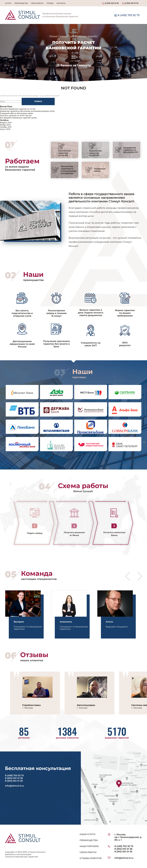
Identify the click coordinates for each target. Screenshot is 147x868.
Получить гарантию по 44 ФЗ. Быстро (16, 115)
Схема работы (37, 3)
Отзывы (50, 3)
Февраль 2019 (6, 123)
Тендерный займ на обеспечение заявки (17, 113)
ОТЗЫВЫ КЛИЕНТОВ (91, 858)
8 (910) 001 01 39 (130, 3)
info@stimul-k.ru (14, 786)
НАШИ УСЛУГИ (87, 834)
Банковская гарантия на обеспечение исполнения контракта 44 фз (27, 111)
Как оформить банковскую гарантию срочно (18, 118)
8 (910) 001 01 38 (110, 3)
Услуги (8, 3)
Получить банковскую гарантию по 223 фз (18, 109)
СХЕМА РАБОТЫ (88, 852)
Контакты (61, 3)
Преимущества (21, 3)
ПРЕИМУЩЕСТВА (89, 840)
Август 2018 (5, 129)
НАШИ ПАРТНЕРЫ (89, 846)
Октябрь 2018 (6, 127)
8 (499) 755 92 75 (127, 15)
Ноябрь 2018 (5, 125)
